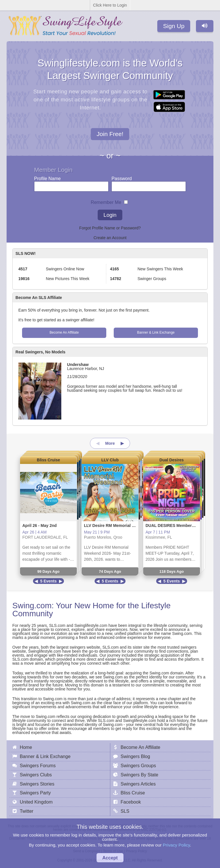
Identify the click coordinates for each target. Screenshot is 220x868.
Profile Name (47, 177)
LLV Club (110, 460)
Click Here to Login (110, 5)
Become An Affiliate (64, 332)
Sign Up (174, 26)
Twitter (26, 811)
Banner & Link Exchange (156, 332)
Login (110, 215)
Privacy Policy (176, 845)
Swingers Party (35, 793)
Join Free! (110, 134)
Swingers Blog (135, 756)
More (110, 443)
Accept (110, 858)
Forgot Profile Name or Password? (110, 228)
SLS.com (57, 625)
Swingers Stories (37, 784)
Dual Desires (172, 460)
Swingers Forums (38, 765)
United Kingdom (36, 802)
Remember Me (106, 201)
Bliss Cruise (49, 460)
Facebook (131, 802)
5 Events (48, 581)
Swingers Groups (138, 765)
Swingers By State (140, 775)
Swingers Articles (138, 784)
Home (26, 747)
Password (122, 177)
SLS (125, 811)
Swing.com (32, 606)
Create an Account (110, 238)
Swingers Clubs (36, 775)
